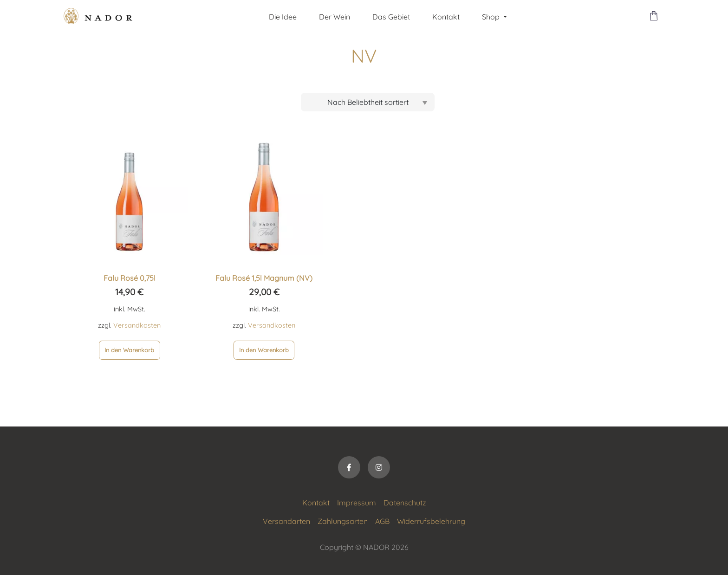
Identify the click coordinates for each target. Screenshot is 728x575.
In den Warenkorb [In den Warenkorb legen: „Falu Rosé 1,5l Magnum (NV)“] (264, 350)
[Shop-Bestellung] (368, 102)
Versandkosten (137, 325)
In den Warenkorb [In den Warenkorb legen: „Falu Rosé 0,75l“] (129, 350)
